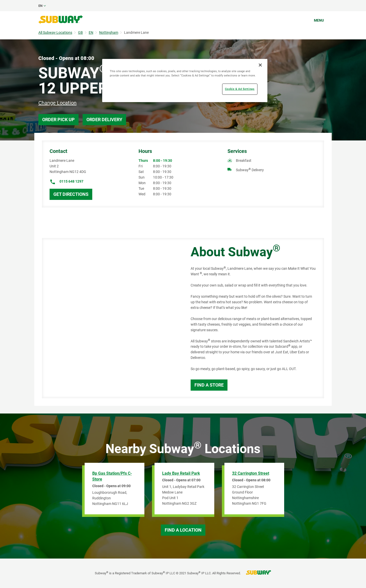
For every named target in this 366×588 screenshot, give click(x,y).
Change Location (57, 103)
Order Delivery (104, 120)
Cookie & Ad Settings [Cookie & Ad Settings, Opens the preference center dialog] (240, 89)
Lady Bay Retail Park (181, 473)
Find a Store (209, 385)
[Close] (260, 65)
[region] (185, 81)
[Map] (111, 318)
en (40, 6)
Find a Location (183, 530)
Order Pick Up (58, 120)
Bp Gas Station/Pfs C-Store (112, 476)
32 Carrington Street (251, 473)
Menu (319, 20)
